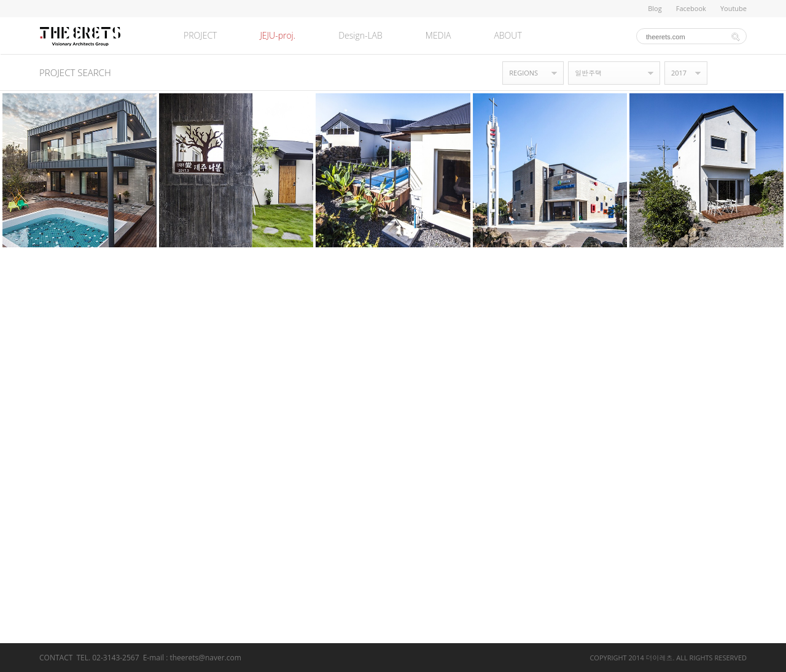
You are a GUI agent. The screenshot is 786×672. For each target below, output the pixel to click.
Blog (655, 8)
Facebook (691, 8)
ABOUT (508, 35)
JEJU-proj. (278, 35)
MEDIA (438, 35)
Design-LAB (360, 35)
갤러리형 (722, 73)
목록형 (741, 73)
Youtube (733, 8)
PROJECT (200, 35)
